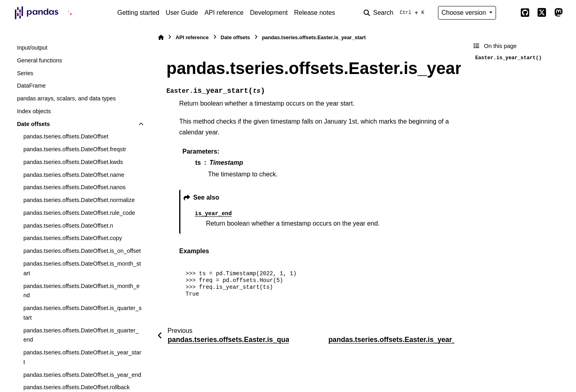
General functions (39, 60)
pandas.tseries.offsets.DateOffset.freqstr (75, 149)
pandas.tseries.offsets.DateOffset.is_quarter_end (81, 335)
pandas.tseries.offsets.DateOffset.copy (73, 238)
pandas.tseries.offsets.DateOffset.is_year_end (82, 375)
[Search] (396, 13)
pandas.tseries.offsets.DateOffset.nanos (74, 187)
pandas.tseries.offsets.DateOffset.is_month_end (81, 291)
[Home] (161, 37)
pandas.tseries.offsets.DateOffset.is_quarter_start (82, 313)
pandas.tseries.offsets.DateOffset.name (74, 175)
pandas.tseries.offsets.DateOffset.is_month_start (82, 268)
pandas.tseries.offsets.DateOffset (66, 136)
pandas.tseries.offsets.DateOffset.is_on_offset (82, 251)
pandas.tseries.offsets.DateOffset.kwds (73, 162)
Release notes (314, 13)
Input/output (32, 48)
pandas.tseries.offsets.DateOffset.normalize (79, 200)
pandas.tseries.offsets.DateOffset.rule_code (79, 213)
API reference (224, 13)
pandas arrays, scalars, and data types (66, 98)
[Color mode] (508, 13)
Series (25, 73)
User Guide (182, 13)
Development (269, 13)
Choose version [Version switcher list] (465, 13)
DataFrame (31, 86)
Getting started (138, 13)
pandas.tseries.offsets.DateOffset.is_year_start (82, 357)
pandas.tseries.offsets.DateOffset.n (68, 226)
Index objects (34, 111)
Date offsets (33, 124)
